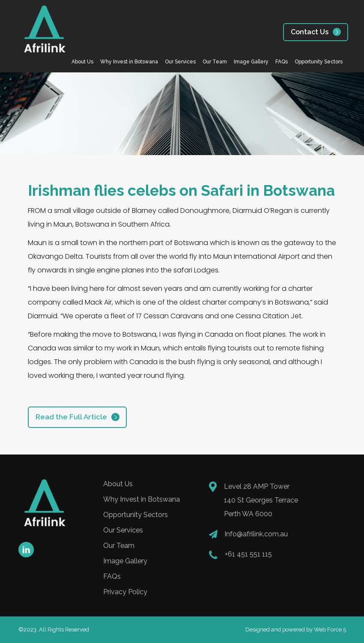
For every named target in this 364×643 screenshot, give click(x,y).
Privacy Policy (125, 592)
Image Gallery (251, 62)
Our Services (180, 62)
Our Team (215, 62)
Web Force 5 (330, 630)
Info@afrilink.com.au (256, 534)
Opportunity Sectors (319, 62)
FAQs (282, 62)
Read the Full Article (71, 417)
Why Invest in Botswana (129, 62)
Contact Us (310, 32)
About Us (82, 62)
